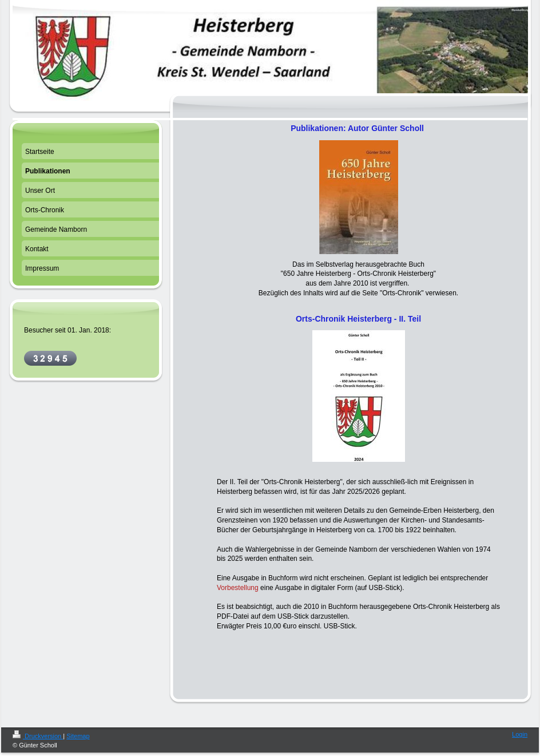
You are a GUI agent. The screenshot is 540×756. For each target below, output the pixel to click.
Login (520, 734)
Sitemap (78, 736)
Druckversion (38, 736)
